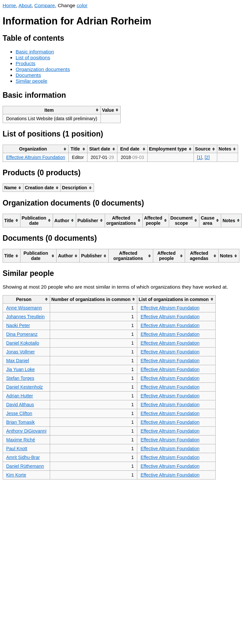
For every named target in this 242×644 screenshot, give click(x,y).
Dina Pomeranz (22, 334)
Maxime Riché (21, 440)
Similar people (32, 81)
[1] (200, 157)
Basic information (35, 52)
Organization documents (43, 69)
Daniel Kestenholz (25, 387)
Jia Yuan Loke (20, 369)
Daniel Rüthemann (25, 466)
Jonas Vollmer (20, 352)
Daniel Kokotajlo (23, 343)
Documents (28, 75)
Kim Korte (16, 475)
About (25, 5)
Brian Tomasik (20, 422)
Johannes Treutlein (25, 317)
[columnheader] (52, 110)
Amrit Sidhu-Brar (23, 457)
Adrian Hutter (20, 396)
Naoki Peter (18, 325)
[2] (207, 157)
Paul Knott (17, 449)
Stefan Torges (20, 378)
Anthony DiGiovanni (26, 431)
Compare (45, 5)
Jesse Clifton (19, 413)
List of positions (33, 57)
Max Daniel (18, 361)
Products (26, 63)
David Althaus (20, 405)
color (82, 5)
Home (9, 5)
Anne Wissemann (24, 308)
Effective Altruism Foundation (36, 157)
